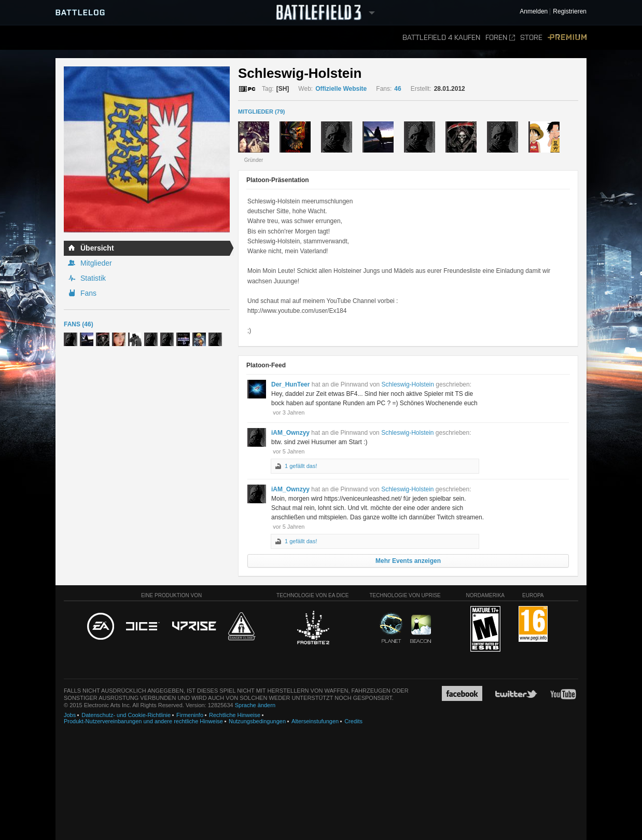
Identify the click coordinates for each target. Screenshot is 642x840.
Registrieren (570, 12)
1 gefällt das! (301, 466)
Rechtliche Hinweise (235, 715)
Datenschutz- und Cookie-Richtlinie (126, 715)
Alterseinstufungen (315, 721)
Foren (500, 38)
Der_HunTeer (290, 384)
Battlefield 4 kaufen (441, 38)
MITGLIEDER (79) (261, 112)
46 (397, 89)
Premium (567, 38)
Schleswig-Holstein (408, 384)
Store (531, 38)
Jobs (70, 715)
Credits (353, 721)
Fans (88, 293)
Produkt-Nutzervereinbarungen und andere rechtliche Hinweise (143, 721)
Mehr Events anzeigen (408, 561)
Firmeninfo (190, 715)
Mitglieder (96, 263)
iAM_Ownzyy (290, 433)
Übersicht (97, 248)
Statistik (93, 278)
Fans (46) (79, 324)
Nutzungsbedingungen (257, 721)
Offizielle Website (341, 89)
